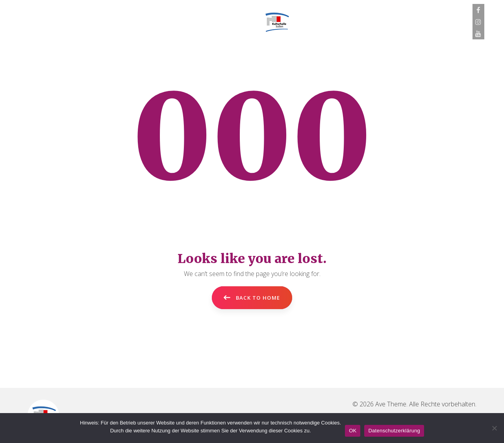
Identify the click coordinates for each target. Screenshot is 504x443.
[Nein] (494, 428)
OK (353, 431)
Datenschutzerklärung (394, 431)
